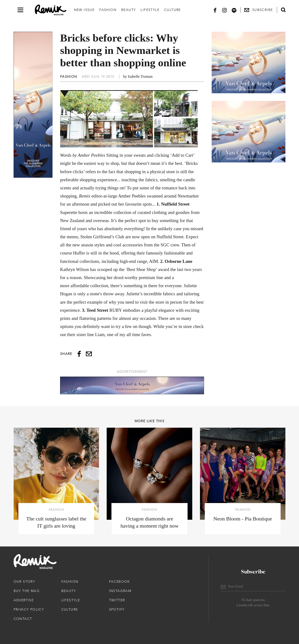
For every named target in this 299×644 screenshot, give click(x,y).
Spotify (117, 609)
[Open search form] (283, 10)
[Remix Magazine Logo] (51, 10)
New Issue (84, 10)
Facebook (120, 582)
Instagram (120, 591)
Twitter (117, 600)
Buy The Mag (27, 591)
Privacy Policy (29, 609)
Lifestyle (150, 10)
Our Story (24, 582)
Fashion (108, 10)
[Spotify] (234, 10)
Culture (173, 10)
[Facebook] (215, 10)
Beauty (129, 10)
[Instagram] (225, 10)
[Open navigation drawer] (20, 10)
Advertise (24, 600)
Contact (23, 619)
